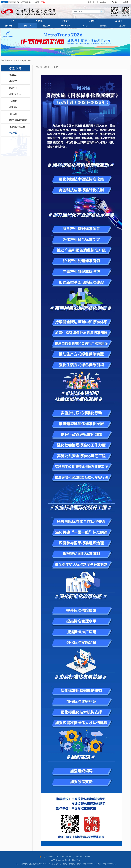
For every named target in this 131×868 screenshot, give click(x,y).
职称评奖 (103, 26)
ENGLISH (12, 2)
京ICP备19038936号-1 (82, 857)
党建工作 (66, 21)
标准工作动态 (15, 94)
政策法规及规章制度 (18, 120)
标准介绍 (13, 75)
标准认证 (28, 26)
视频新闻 (13, 81)
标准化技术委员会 (17, 127)
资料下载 (13, 133)
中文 (5, 2)
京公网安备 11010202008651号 (57, 857)
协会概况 (39, 21)
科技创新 (47, 26)
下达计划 (13, 101)
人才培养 (84, 26)
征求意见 (13, 114)
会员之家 (92, 21)
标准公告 (13, 107)
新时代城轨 (66, 26)
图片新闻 (13, 88)
